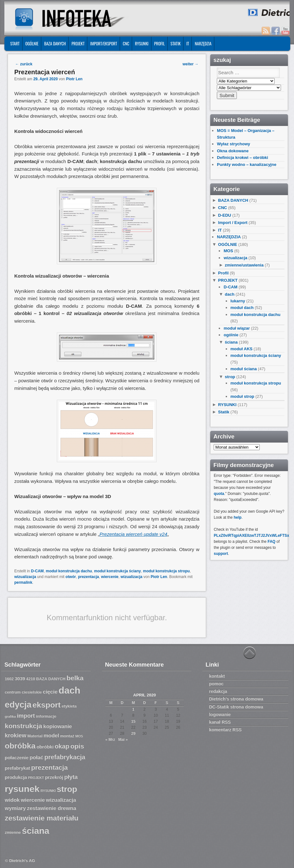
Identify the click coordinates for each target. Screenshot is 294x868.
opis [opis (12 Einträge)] (77, 746)
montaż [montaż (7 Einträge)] (67, 736)
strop (230, 377)
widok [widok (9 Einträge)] (12, 800)
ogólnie (231, 335)
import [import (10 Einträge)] (26, 716)
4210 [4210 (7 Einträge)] (30, 679)
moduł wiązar (237, 328)
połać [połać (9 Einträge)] (36, 757)
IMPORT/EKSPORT (104, 43)
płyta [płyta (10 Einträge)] (71, 777)
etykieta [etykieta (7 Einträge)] (69, 706)
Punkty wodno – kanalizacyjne (247, 164)
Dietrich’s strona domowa (236, 699)
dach (230, 294)
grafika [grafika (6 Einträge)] (10, 716)
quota (219, 494)
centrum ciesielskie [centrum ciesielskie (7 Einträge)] (23, 692)
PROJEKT (78, 43)
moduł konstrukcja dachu (69, 571)
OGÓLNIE (32, 43)
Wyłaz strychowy (234, 144)
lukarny (238, 301)
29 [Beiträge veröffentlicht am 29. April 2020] (133, 733)
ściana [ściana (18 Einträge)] (36, 831)
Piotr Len (74, 79)
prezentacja (89, 577)
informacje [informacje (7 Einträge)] (46, 716)
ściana (231, 342)
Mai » (123, 740)
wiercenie (110, 577)
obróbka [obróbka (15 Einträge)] (20, 746)
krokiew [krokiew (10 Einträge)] (16, 735)
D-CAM (37, 571)
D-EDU (225, 215)
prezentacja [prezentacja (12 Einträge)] (49, 767)
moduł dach (242, 308)
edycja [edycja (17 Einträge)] (18, 705)
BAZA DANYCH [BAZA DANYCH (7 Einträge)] (51, 679)
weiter (190, 64)
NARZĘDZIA (203, 43)
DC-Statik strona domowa (236, 707)
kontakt (217, 676)
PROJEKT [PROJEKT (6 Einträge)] (36, 778)
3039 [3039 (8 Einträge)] (20, 679)
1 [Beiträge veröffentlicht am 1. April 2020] (134, 709)
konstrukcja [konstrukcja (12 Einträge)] (23, 726)
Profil (160, 43)
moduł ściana (244, 369)
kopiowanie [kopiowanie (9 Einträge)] (57, 726)
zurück (24, 64)
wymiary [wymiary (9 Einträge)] (15, 808)
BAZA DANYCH (55, 43)
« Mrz (110, 740)
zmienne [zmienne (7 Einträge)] (13, 832)
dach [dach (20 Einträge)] (70, 690)
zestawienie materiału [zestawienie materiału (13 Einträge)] (42, 818)
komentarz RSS (225, 730)
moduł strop (242, 396)
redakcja (218, 691)
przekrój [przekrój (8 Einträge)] (54, 777)
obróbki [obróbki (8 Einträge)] (45, 747)
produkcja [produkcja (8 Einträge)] (16, 777)
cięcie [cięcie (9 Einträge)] (50, 692)
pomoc (216, 684)
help (238, 517)
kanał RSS (220, 722)
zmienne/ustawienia (244, 265)
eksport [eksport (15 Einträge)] (47, 705)
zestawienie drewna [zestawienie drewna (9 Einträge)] (52, 808)
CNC (126, 43)
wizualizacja (25, 577)
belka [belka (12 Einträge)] (75, 678)
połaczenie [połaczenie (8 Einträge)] (17, 758)
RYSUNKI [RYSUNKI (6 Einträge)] (48, 791)
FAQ (272, 542)
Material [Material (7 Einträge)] (35, 736)
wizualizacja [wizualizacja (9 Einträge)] (61, 800)
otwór (71, 577)
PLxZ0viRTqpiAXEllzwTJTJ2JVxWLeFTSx (251, 536)
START (15, 43)
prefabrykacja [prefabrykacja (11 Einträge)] (65, 757)
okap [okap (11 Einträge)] (62, 746)
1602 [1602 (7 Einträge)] (9, 679)
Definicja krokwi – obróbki (242, 158)
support (221, 554)
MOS (228, 251)
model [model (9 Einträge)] (51, 736)
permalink (23, 582)
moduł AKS (242, 349)
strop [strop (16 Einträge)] (67, 789)
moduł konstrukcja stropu (166, 571)
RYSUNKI (142, 43)
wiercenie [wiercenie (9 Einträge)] (33, 800)
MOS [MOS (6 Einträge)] (79, 736)
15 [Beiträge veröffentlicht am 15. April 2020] (133, 721)
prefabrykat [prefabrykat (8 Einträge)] (17, 768)
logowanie (220, 714)
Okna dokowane (233, 151)
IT (188, 43)
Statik (176, 43)
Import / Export (233, 223)
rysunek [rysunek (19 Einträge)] (22, 789)
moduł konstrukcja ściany (117, 571)
